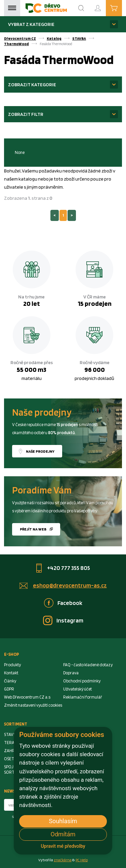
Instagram (70, 620)
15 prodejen (95, 303)
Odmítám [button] (63, 834)
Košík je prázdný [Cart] (122, 8)
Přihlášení (103, 5)
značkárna (63, 860)
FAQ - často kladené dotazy (88, 665)
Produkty (12, 665)
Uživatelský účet (77, 689)
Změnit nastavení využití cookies (33, 705)
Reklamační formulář (83, 697)
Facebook (70, 603)
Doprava (71, 673)
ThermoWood (16, 44)
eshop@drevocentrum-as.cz (70, 585)
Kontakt (11, 673)
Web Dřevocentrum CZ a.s (27, 697)
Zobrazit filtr (26, 114)
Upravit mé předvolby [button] (63, 846)
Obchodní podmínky (82, 681)
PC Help (82, 860)
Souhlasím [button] (63, 821)
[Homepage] (46, 8)
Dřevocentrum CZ (20, 38)
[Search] (81, 8)
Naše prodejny (40, 451)
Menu (12, 8)
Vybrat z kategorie (31, 24)
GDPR (9, 689)
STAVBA (79, 38)
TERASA (12, 743)
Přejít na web (33, 529)
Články (10, 681)
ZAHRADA (13, 751)
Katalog (54, 38)
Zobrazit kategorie (32, 84)
